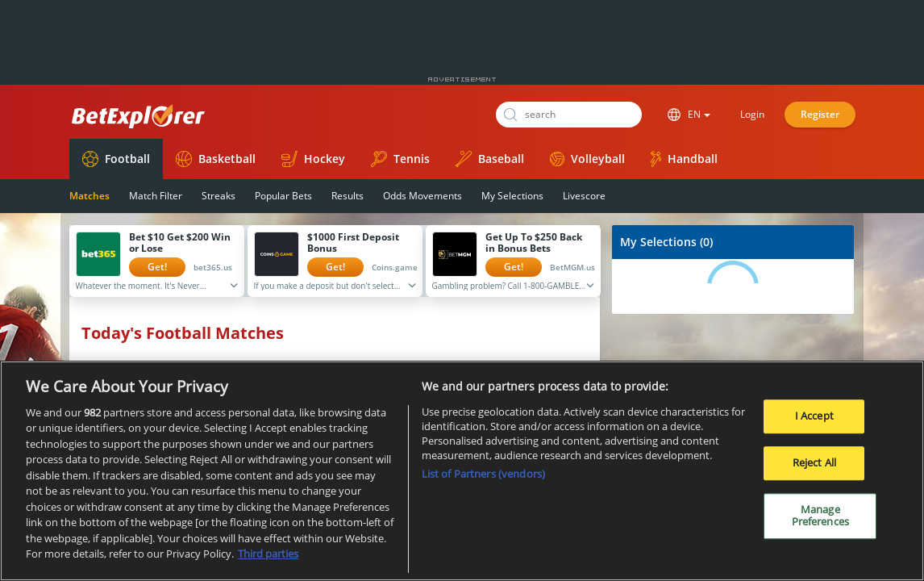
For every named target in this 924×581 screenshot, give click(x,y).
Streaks (219, 196)
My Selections (512, 196)
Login (752, 114)
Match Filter (156, 196)
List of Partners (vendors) (483, 474)
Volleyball (587, 159)
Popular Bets (283, 196)
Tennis (400, 159)
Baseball (490, 159)
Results (348, 196)
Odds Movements (422, 196)
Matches (89, 196)
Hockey (313, 159)
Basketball (216, 159)
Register (820, 114)
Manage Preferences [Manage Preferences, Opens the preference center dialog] (820, 516)
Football (116, 159)
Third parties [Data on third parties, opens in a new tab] (268, 554)
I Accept (814, 416)
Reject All (814, 462)
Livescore (584, 196)
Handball (684, 159)
